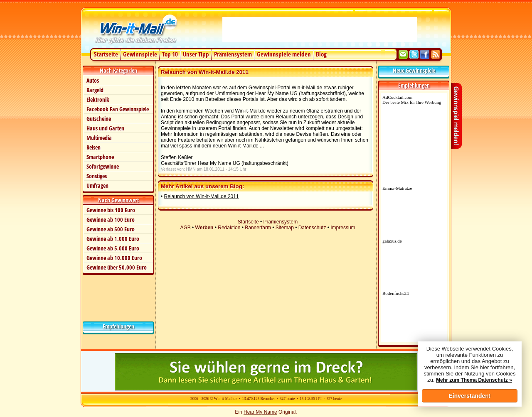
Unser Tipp (196, 54)
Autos (93, 80)
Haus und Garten (105, 128)
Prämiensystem (233, 54)
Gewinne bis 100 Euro (111, 210)
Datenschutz (312, 228)
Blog (321, 54)
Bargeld (95, 90)
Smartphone (100, 157)
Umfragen (97, 185)
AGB (185, 228)
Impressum (343, 228)
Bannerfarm (258, 228)
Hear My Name (260, 412)
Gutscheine (99, 119)
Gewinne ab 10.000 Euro (114, 258)
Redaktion (229, 228)
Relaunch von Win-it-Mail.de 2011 (202, 196)
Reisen (94, 147)
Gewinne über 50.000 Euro (117, 267)
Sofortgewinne (103, 166)
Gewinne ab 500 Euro (111, 229)
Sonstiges (97, 176)
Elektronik (98, 99)
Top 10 (170, 54)
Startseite (106, 54)
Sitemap (285, 228)
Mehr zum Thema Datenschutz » (474, 380)
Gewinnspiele (140, 54)
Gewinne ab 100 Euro (111, 220)
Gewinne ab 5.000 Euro (113, 248)
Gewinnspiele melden (284, 54)
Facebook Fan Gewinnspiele (118, 109)
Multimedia (99, 138)
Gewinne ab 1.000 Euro (113, 239)
